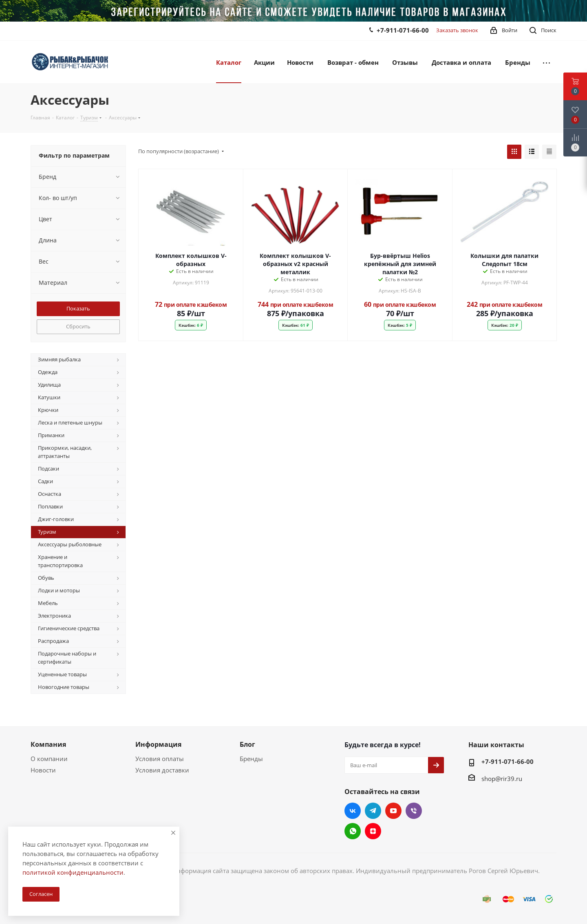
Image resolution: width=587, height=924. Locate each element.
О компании (49, 759)
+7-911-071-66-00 (403, 30)
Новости (43, 770)
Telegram (373, 811)
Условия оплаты (160, 759)
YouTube (393, 811)
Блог (247, 744)
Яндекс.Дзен (373, 831)
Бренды (251, 759)
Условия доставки (162, 770)
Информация (158, 744)
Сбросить (78, 326)
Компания (48, 744)
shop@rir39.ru (502, 778)
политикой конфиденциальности (73, 872)
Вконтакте (353, 811)
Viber (414, 811)
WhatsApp (353, 831)
